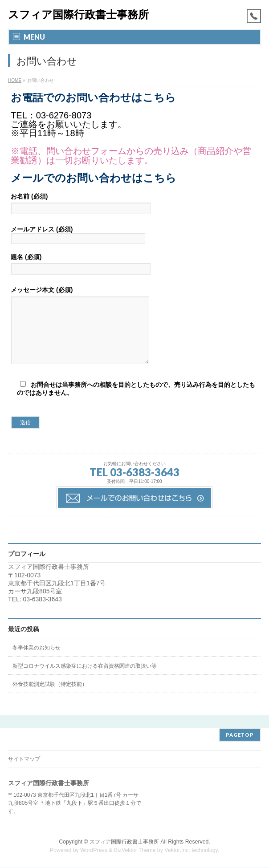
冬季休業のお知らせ (37, 661)
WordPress (94, 851)
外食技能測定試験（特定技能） (50, 698)
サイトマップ (24, 759)
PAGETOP (240, 735)
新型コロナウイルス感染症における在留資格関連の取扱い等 (85, 679)
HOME (15, 80)
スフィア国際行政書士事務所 (78, 14)
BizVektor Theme (135, 851)
